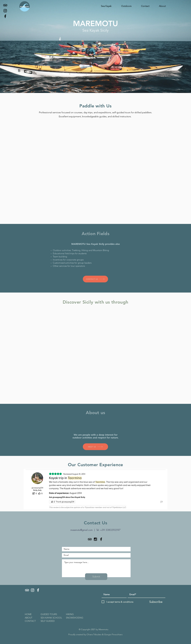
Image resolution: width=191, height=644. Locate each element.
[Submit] (96, 577)
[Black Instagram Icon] (95, 539)
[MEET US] (95, 447)
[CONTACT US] (95, 279)
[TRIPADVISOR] (27, 590)
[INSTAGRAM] (33, 590)
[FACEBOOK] (38, 590)
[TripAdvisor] (5, 5)
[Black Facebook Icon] (101, 539)
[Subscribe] (156, 602)
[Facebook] (5, 16)
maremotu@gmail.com (82, 530)
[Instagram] (5, 11)
